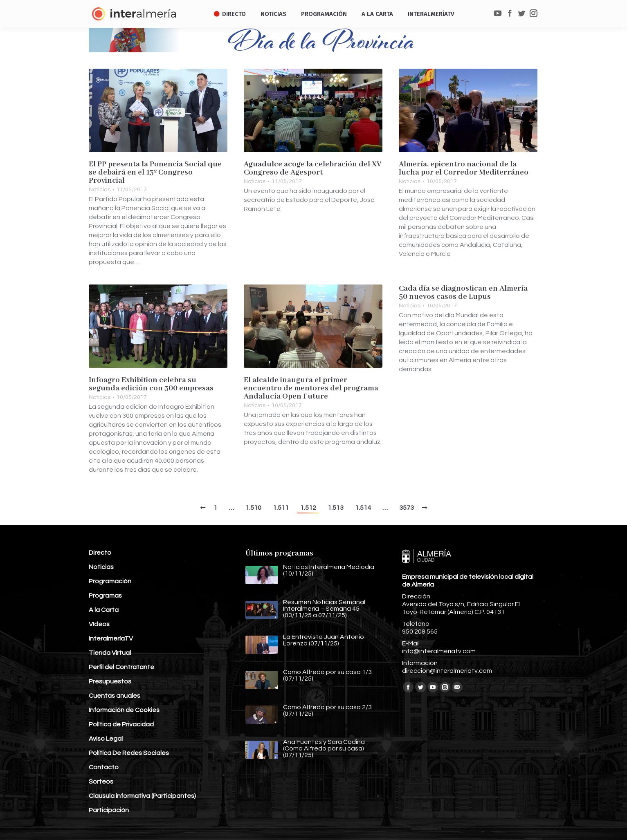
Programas (105, 596)
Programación (110, 581)
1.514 (363, 508)
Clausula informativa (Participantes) (142, 796)
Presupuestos (110, 681)
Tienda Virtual (110, 653)
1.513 (336, 508)
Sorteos (101, 782)
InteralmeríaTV (111, 638)
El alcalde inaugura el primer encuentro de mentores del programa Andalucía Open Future (311, 388)
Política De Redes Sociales (129, 753)
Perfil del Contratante (121, 667)
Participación (109, 810)
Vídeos (99, 624)
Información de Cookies (124, 710)
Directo (100, 553)
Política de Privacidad (121, 724)
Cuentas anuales (115, 696)
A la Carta (104, 610)
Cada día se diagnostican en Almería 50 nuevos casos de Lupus (463, 293)
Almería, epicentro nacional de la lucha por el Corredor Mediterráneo (464, 168)
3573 (407, 508)
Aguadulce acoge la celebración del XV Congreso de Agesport (312, 168)
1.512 (308, 508)
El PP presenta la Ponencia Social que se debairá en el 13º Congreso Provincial (155, 172)
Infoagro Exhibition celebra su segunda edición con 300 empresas (151, 384)
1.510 (253, 508)
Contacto (104, 767)
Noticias (100, 190)
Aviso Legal (106, 739)
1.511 (281, 508)
